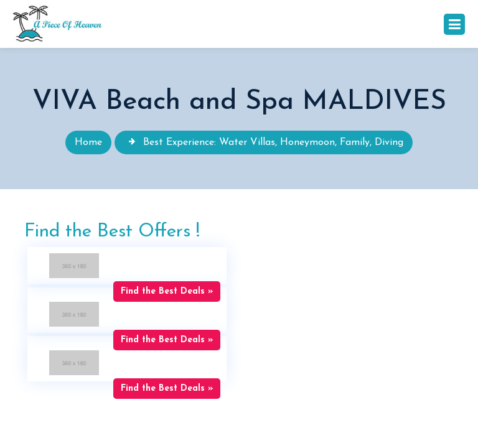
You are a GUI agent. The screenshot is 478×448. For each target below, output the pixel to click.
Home (88, 142)
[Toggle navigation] (454, 24)
